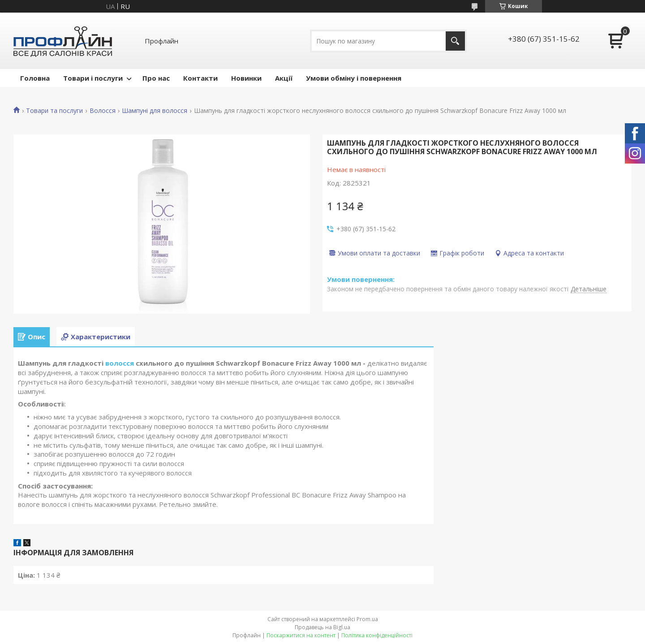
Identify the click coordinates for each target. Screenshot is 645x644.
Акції (284, 78)
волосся (120, 363)
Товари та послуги (54, 111)
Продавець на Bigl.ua (322, 627)
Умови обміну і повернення (354, 78)
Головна (35, 78)
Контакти (200, 78)
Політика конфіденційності (377, 635)
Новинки (246, 78)
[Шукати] (455, 41)
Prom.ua (367, 619)
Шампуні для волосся (155, 111)
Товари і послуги (93, 78)
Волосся (103, 111)
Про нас (156, 78)
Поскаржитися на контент (301, 635)
